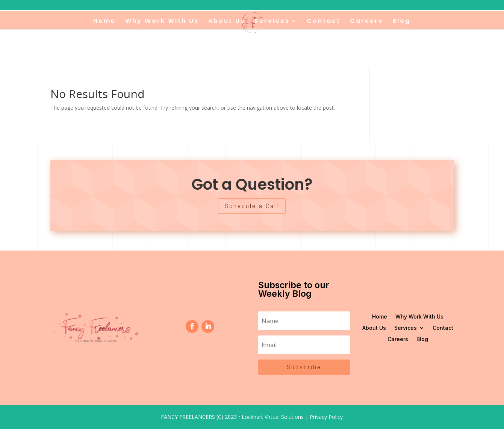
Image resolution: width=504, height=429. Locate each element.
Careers (366, 22)
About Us (227, 22)
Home (104, 22)
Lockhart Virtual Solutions (273, 417)
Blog (401, 22)
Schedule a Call (252, 206)
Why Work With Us (162, 22)
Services (272, 22)
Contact (324, 22)
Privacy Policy (326, 417)
